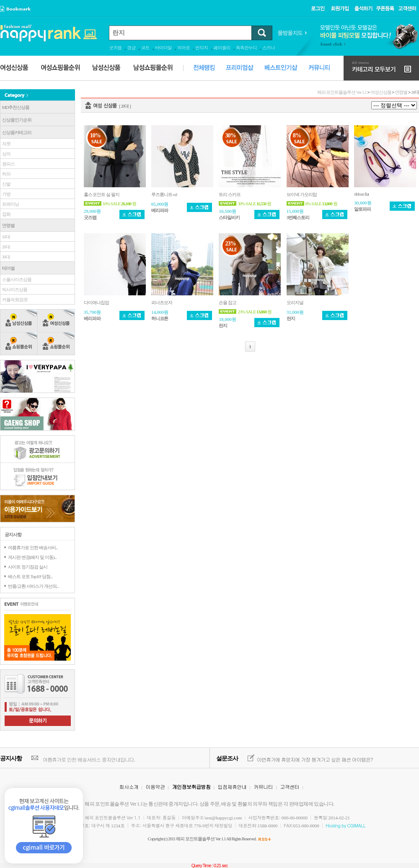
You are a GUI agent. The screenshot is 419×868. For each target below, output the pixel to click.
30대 (5, 257)
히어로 (184, 48)
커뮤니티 (263, 787)
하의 (5, 174)
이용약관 (155, 787)
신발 (5, 184)
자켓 (5, 144)
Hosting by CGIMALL (345, 825)
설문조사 (227, 758)
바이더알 (163, 48)
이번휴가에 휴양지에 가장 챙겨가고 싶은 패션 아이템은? (315, 759)
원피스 (8, 164)
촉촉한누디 (246, 48)
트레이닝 (10, 204)
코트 (145, 48)
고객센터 (290, 787)
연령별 (401, 92)
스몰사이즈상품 (16, 279)
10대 (5, 237)
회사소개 (129, 787)
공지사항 (11, 758)
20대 (5, 247)
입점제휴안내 (232, 787)
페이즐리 (222, 48)
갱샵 (131, 48)
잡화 (5, 214)
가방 (5, 194)
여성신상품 (381, 92)
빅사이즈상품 (14, 289)
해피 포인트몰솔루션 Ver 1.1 (342, 92)
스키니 (269, 48)
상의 (5, 154)
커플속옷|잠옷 (14, 300)
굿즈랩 (115, 48)
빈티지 (202, 48)
